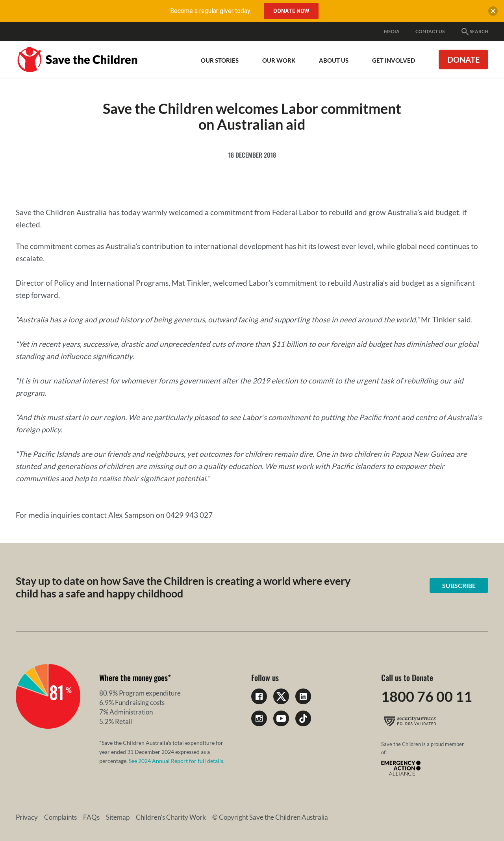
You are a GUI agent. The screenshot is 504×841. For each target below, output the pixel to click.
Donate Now (291, 11)
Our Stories (220, 60)
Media (392, 31)
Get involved (394, 60)
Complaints (60, 817)
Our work (279, 60)
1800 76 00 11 (427, 696)
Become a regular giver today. (211, 11)
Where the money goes (133, 677)
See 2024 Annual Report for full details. (177, 761)
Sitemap (118, 817)
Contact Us (430, 31)
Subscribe (459, 585)
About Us (334, 60)
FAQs (91, 817)
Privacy (27, 817)
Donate (463, 60)
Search (474, 32)
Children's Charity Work (171, 817)
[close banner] (493, 13)
